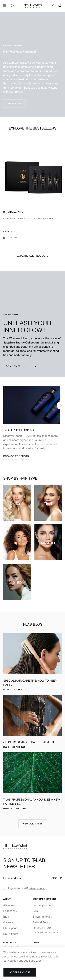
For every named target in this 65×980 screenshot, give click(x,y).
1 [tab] (31, 367)
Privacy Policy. (38, 888)
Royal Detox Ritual (14, 212)
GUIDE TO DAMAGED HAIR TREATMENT (29, 742)
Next (58, 176)
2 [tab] (35, 367)
